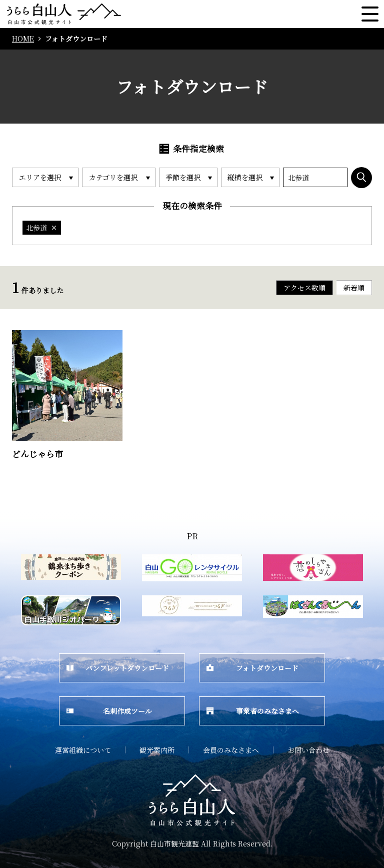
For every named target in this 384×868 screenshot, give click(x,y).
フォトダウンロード (252, 668)
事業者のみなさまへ (253, 711)
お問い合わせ (308, 750)
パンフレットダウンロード (118, 668)
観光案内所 (157, 750)
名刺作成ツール (109, 711)
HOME (23, 39)
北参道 (42, 228)
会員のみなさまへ (231, 750)
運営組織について (83, 750)
